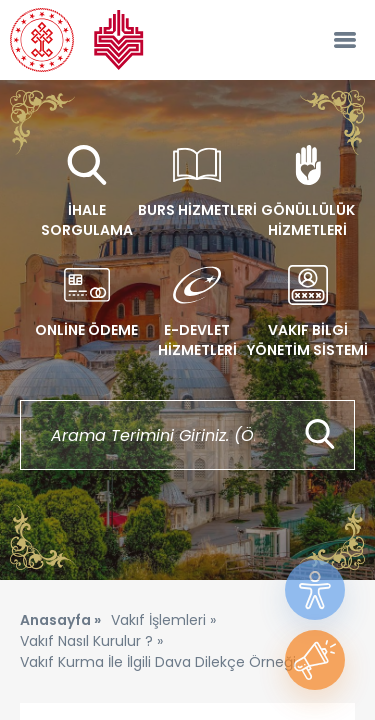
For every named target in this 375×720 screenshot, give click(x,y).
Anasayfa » (60, 620)
